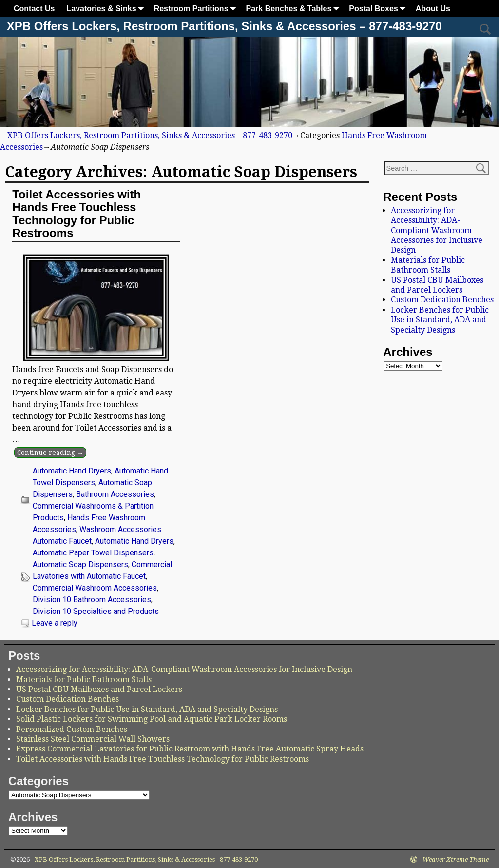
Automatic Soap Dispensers (80, 564)
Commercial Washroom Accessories (95, 588)
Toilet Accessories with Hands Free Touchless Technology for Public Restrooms (77, 214)
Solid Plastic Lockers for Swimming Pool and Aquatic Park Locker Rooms (152, 719)
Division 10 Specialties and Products (96, 611)
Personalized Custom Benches (72, 729)
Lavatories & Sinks (107, 9)
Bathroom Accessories (115, 494)
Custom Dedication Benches (442, 300)
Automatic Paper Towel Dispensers (93, 553)
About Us (433, 9)
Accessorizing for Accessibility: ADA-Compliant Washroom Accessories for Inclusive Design (437, 230)
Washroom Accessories (120, 529)
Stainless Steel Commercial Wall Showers (93, 739)
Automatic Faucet (62, 541)
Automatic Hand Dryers (72, 471)
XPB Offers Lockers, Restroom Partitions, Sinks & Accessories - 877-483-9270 (146, 859)
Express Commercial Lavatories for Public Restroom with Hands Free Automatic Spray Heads (190, 749)
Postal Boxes (379, 9)
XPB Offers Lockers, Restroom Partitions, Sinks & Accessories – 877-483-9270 (224, 26)
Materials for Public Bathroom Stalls (428, 265)
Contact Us (34, 9)
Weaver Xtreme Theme (456, 859)
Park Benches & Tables (295, 9)
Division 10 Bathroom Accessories (92, 600)
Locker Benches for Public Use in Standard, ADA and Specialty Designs (440, 320)
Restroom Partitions (197, 9)
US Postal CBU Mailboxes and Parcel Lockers (437, 285)
